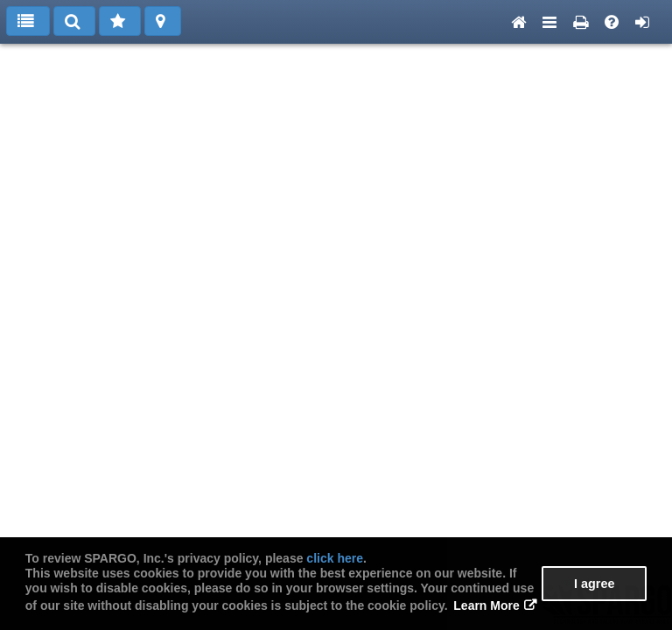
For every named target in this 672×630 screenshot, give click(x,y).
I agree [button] (594, 584)
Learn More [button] (486, 605)
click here (335, 558)
